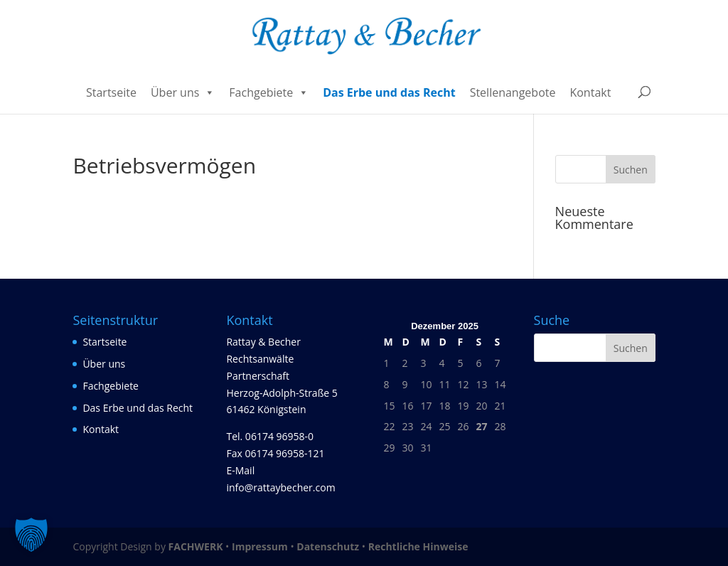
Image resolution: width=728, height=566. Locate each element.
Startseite (111, 92)
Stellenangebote (513, 92)
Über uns (183, 92)
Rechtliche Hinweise (418, 546)
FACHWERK (196, 546)
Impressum (260, 546)
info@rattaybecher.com (280, 487)
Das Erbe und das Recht (389, 92)
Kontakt (590, 92)
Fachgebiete (269, 92)
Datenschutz (328, 546)
